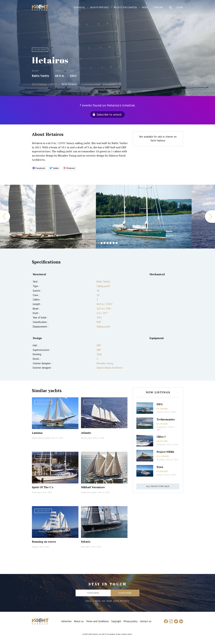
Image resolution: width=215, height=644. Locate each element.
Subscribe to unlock (109, 114)
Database (80, 7)
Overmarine (162, 427)
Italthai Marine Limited (41, 438)
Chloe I (161, 437)
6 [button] (114, 243)
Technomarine (166, 419)
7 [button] (117, 243)
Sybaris (86, 542)
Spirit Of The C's (43, 487)
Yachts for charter (125, 7)
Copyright (116, 621)
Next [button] (210, 217)
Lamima (37, 433)
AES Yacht (160, 460)
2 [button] (101, 243)
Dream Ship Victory (89, 492)
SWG (160, 404)
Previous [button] (5, 217)
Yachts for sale (100, 7)
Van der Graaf (86, 438)
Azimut (159, 412)
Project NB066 (165, 452)
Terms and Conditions (97, 621)
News (145, 7)
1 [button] (98, 243)
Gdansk (35, 547)
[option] (48, 217)
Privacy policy (131, 621)
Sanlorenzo (161, 445)
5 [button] (111, 243)
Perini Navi (36, 492)
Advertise (66, 621)
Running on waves (44, 542)
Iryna (160, 467)
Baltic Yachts (41, 76)
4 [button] (107, 243)
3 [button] (104, 243)
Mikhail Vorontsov (93, 487)
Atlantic (86, 433)
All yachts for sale (158, 486)
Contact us (146, 621)
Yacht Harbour (40, 8)
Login (180, 7)
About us (79, 621)
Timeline (158, 7)
